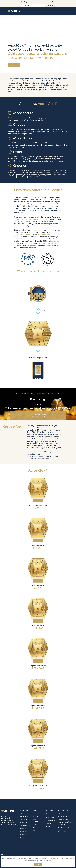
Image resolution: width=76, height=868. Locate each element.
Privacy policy (50, 820)
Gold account (25, 822)
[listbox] (33, 5)
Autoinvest (24, 831)
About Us (49, 823)
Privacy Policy (56, 858)
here (26, 206)
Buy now (13, 65)
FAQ (34, 827)
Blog (35, 830)
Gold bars (24, 834)
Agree (38, 864)
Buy (37, 500)
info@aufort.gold (64, 828)
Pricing (35, 816)
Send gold (24, 828)
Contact (48, 826)
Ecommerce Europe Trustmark (50, 243)
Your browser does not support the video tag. (38, 31)
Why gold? (24, 819)
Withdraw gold (25, 825)
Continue (51, 5)
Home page (24, 816)
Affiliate (36, 824)
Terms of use (50, 817)
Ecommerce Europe (24, 235)
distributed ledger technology (25, 219)
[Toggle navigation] (66, 11)
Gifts (22, 837)
